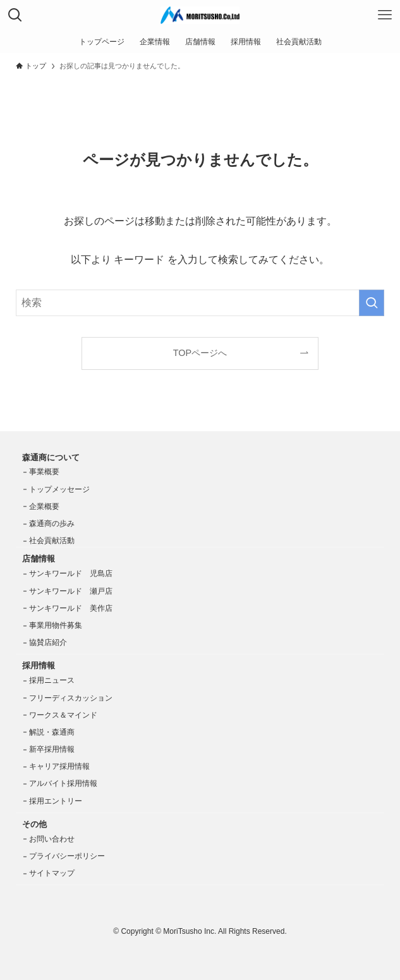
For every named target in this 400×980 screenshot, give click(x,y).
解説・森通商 (52, 732)
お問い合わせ (52, 839)
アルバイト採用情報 (63, 783)
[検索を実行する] (372, 303)
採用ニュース (52, 680)
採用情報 (39, 665)
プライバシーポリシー (67, 856)
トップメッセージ (59, 489)
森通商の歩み (52, 524)
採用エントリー (56, 801)
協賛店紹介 (48, 642)
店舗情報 (39, 559)
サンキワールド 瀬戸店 (71, 591)
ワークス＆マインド (63, 715)
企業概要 (44, 506)
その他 (34, 824)
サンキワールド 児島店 (71, 573)
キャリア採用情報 (59, 766)
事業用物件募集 (56, 625)
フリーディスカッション (71, 698)
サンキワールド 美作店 (71, 608)
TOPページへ (200, 353)
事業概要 (44, 472)
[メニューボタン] (385, 15)
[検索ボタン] (15, 15)
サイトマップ (52, 873)
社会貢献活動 (52, 541)
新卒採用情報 (52, 749)
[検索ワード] (200, 303)
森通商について (51, 457)
